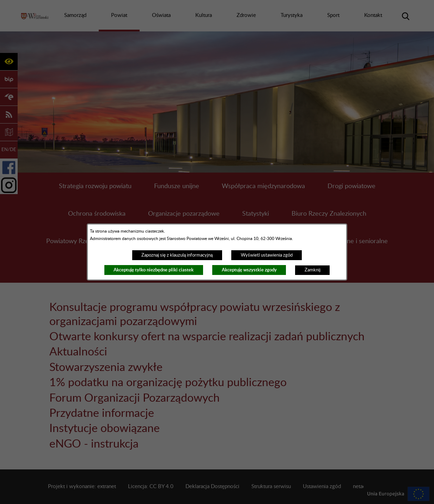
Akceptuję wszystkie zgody (249, 270)
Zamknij (313, 270)
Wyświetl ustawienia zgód (267, 255)
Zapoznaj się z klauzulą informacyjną (177, 255)
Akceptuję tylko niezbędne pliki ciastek (154, 270)
